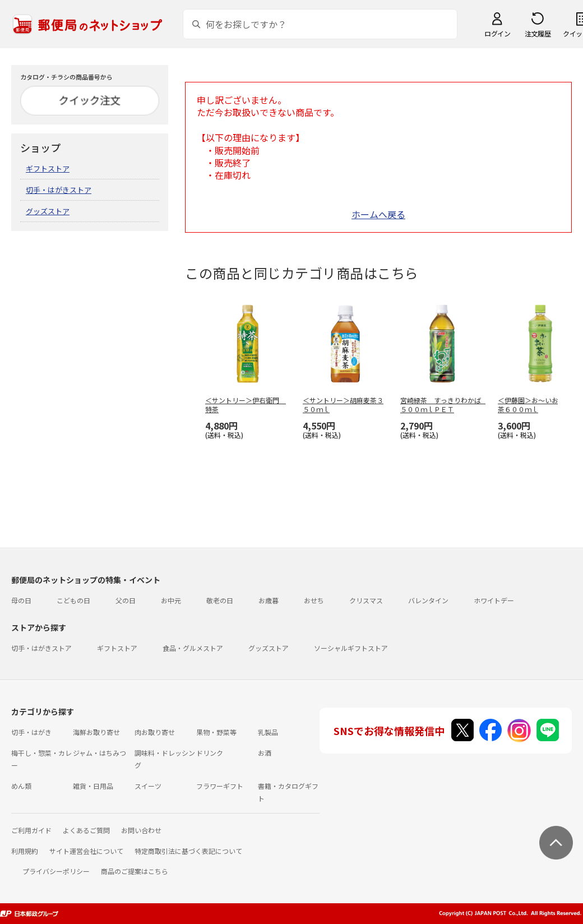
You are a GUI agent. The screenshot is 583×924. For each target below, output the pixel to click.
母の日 (21, 600)
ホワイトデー (494, 600)
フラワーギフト (220, 786)
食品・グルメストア (193, 648)
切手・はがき (31, 732)
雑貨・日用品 (93, 786)
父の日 (126, 600)
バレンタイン (428, 600)
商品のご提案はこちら (135, 871)
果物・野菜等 (216, 732)
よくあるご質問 (86, 830)
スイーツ (148, 786)
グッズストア (48, 211)
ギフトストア (48, 168)
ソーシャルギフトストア (351, 648)
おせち (314, 600)
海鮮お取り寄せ (96, 732)
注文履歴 (538, 33)
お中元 (171, 600)
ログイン (497, 33)
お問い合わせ (141, 830)
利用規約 (25, 851)
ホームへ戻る (378, 214)
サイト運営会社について (86, 851)
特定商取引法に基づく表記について (188, 851)
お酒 (265, 753)
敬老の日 (220, 600)
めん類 (21, 786)
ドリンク (210, 753)
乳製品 (268, 732)
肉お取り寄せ (155, 732)
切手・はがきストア (59, 190)
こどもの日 (73, 600)
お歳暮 (269, 600)
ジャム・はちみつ (100, 753)
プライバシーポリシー (56, 871)
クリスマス (366, 600)
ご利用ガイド (31, 830)
